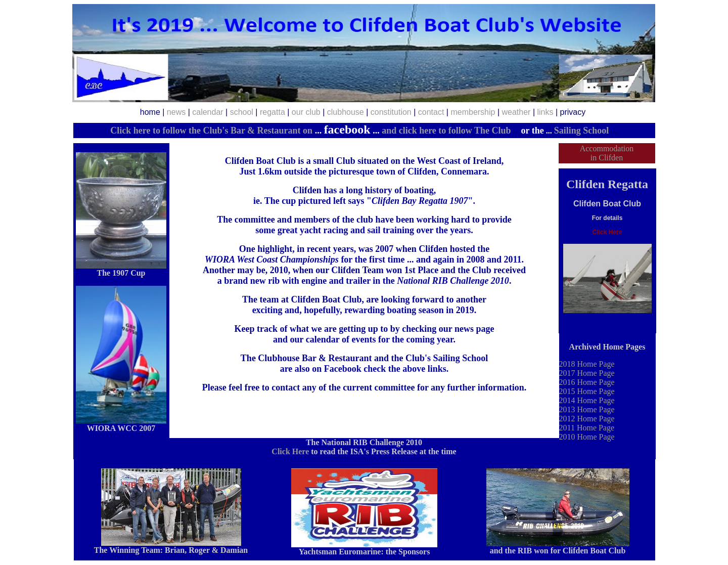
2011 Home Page (587, 428)
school (242, 112)
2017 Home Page (587, 373)
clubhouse (346, 112)
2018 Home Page (587, 364)
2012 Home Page (587, 419)
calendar (208, 112)
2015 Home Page (587, 391)
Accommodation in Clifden (607, 153)
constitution (391, 112)
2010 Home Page (587, 437)
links (545, 112)
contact (431, 112)
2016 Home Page (587, 382)
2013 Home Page (587, 409)
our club (306, 112)
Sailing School (582, 131)
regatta (272, 112)
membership (473, 112)
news (176, 112)
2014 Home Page (587, 400)
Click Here (290, 451)
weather (516, 112)
